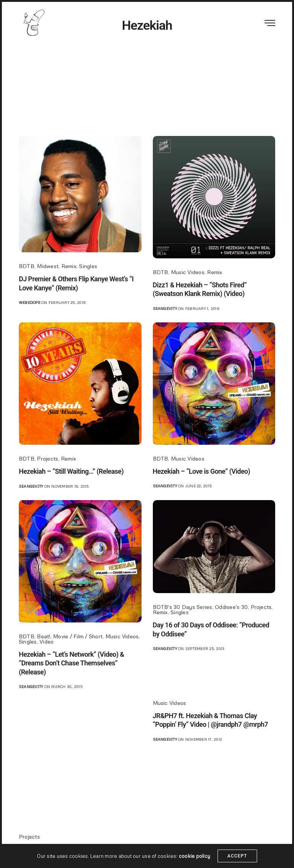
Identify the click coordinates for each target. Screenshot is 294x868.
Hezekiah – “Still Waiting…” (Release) (71, 471)
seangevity (165, 308)
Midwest (48, 266)
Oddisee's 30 (231, 607)
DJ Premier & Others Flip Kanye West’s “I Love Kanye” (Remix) (76, 283)
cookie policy (194, 856)
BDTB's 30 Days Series (183, 607)
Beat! (43, 636)
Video (46, 641)
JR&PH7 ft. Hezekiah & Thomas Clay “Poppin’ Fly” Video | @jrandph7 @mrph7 (210, 720)
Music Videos (188, 272)
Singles (88, 266)
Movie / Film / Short (78, 636)
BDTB (27, 266)
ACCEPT (237, 856)
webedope (30, 302)
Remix (69, 266)
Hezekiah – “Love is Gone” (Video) (202, 471)
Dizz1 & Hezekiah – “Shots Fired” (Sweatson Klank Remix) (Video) (200, 289)
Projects (47, 458)
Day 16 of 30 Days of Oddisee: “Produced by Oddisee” (211, 629)
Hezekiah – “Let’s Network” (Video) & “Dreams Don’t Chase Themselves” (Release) (72, 663)
